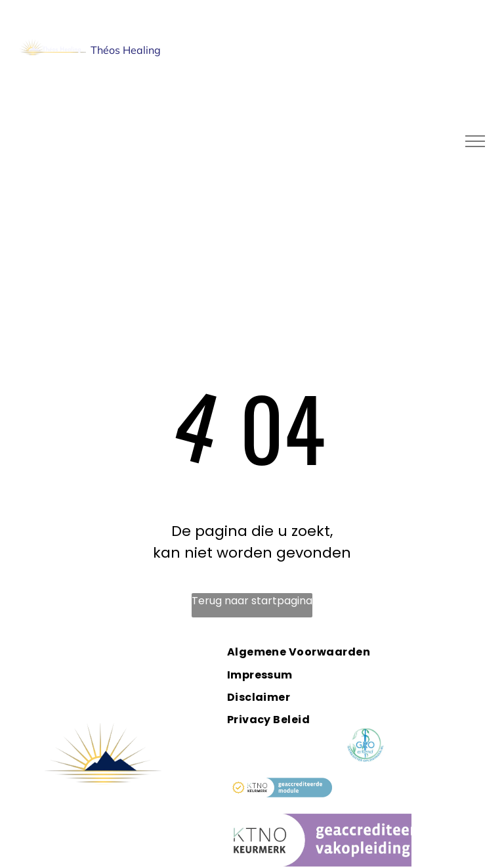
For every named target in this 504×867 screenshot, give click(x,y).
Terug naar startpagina (252, 601)
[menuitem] (313, 652)
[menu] (475, 141)
